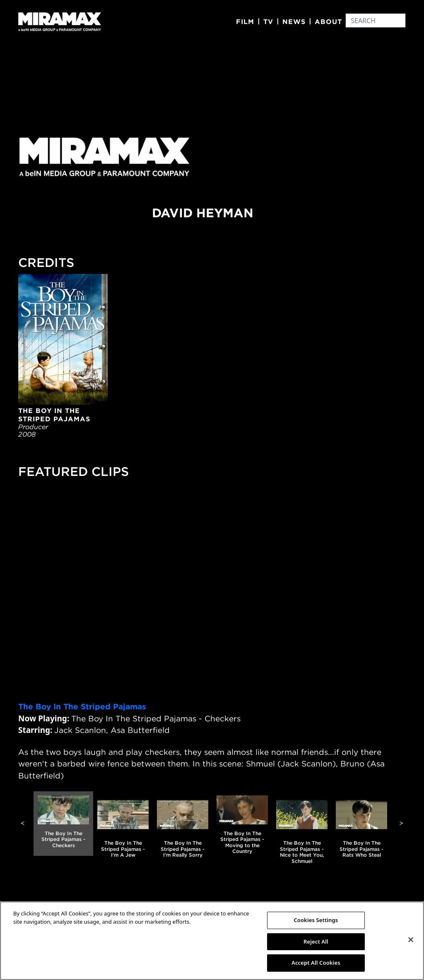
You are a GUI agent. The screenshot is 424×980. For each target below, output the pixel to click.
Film (245, 22)
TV (268, 22)
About (328, 22)
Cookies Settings (316, 920)
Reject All (316, 942)
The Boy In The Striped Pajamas (82, 706)
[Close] (411, 940)
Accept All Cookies (316, 963)
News (294, 22)
